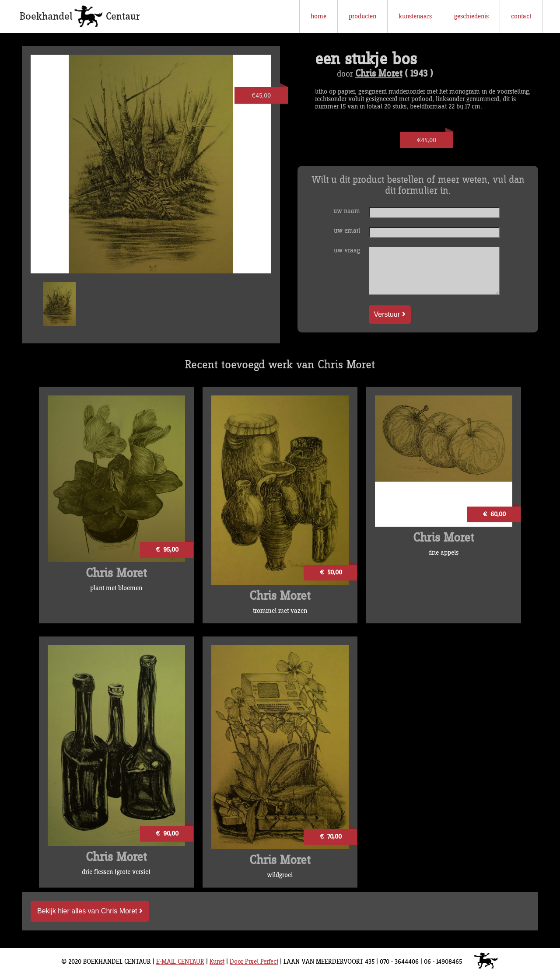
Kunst (217, 962)
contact (521, 16)
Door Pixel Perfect (254, 962)
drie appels (443, 553)
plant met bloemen (116, 588)
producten (362, 16)
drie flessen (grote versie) (116, 872)
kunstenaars (415, 16)
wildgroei (280, 875)
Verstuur (390, 314)
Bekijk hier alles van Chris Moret (90, 911)
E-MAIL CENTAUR (180, 962)
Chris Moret (379, 74)
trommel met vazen (280, 611)
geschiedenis (471, 16)
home (318, 16)
